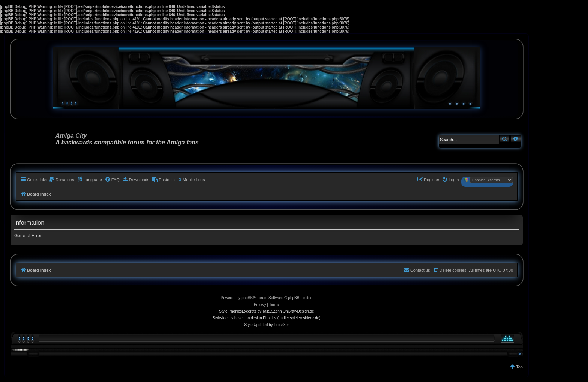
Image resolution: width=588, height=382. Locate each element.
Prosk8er (281, 325)
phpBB (247, 298)
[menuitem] (61, 180)
